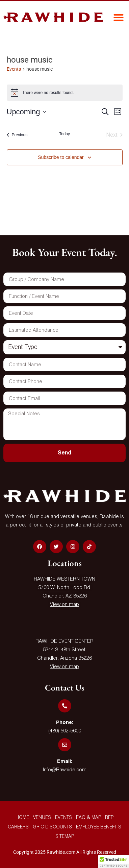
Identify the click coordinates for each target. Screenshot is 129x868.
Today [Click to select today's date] (64, 134)
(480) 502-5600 (65, 731)
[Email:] (65, 745)
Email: (65, 761)
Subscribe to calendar (61, 157)
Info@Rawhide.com (65, 770)
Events (14, 69)
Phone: (65, 722)
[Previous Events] (17, 135)
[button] (119, 18)
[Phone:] (65, 706)
